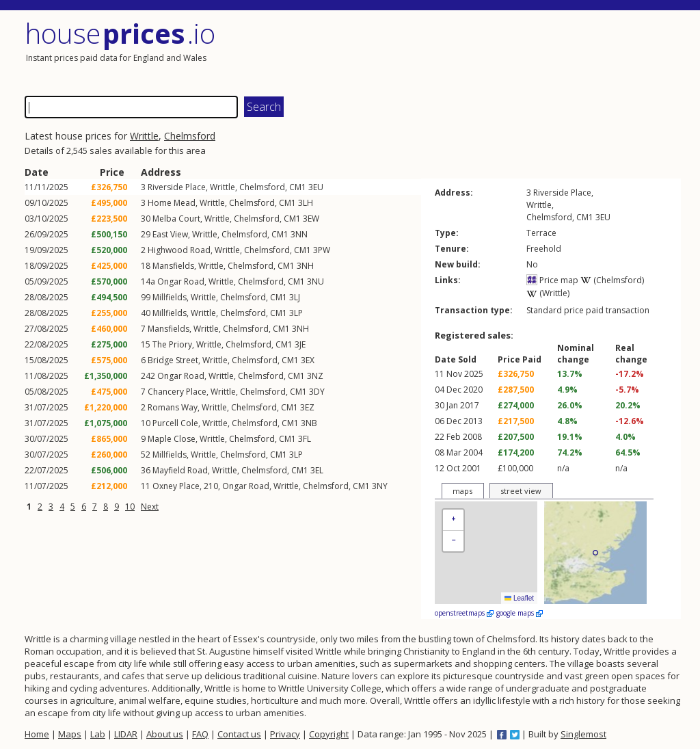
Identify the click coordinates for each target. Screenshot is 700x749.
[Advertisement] (517, 51)
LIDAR (126, 734)
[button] (453, 520)
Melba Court (176, 219)
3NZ (315, 376)
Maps (70, 734)
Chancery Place (177, 392)
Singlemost (583, 734)
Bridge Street (173, 360)
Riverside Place (177, 187)
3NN (299, 234)
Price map (552, 280)
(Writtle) (548, 293)
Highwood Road (179, 250)
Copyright (329, 734)
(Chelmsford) (612, 280)
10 (130, 507)
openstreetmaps (464, 613)
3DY (317, 392)
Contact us (239, 734)
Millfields (170, 297)
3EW (311, 219)
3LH (306, 203)
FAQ (200, 734)
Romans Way (173, 407)
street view (521, 491)
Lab (98, 734)
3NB (309, 423)
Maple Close (172, 439)
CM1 (298, 187)
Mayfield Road (180, 470)
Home (37, 734)
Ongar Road (181, 281)
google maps (520, 613)
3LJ (295, 297)
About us (165, 734)
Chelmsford (190, 136)
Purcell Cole (175, 423)
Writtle (144, 136)
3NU (315, 281)
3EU (316, 187)
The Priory (172, 344)
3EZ (307, 407)
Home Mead (172, 203)
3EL (317, 470)
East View (170, 234)
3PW (322, 250)
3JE (300, 344)
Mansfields (173, 266)
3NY (380, 486)
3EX (308, 360)
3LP (296, 313)
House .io (120, 33)
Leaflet (519, 598)
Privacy (285, 734)
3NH (305, 266)
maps (462, 491)
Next (150, 507)
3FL (305, 439)
